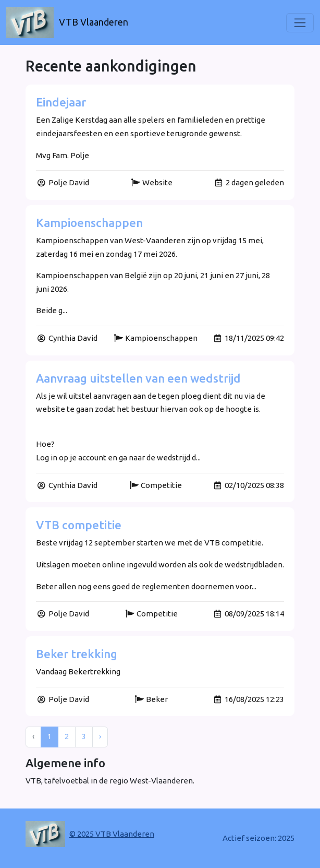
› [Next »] (100, 736)
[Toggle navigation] (300, 23)
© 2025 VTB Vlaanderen (112, 834)
